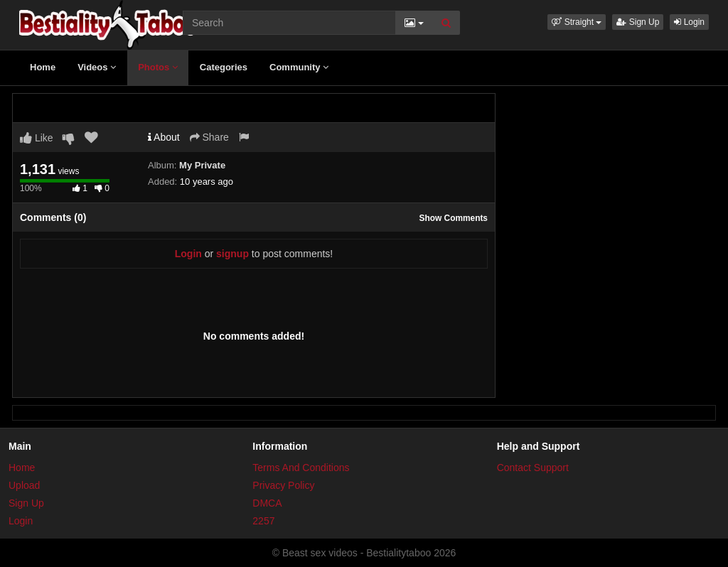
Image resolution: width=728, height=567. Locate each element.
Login (689, 22)
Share (209, 137)
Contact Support (533, 468)
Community (299, 67)
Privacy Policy (283, 485)
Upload (24, 485)
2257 (263, 521)
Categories (224, 67)
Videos (97, 67)
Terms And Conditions (301, 468)
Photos (158, 67)
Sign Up (638, 22)
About (164, 137)
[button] (577, 22)
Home (43, 67)
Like (37, 138)
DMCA (267, 503)
